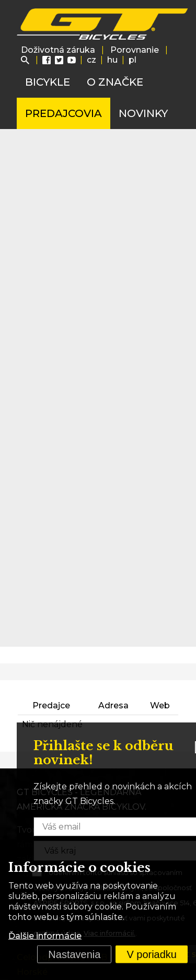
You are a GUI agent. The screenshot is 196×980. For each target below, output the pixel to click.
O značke (115, 82)
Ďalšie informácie (45, 936)
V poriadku (152, 954)
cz (91, 60)
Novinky (143, 113)
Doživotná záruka (58, 50)
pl (132, 60)
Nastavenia (74, 954)
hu (112, 60)
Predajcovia (64, 113)
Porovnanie (135, 50)
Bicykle (48, 82)
